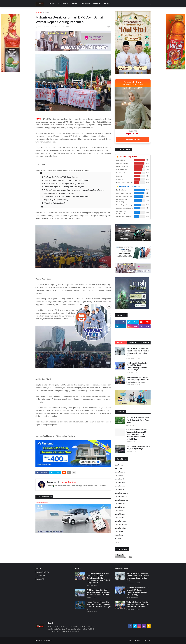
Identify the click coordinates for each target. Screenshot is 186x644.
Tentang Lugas (40, 575)
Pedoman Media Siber (43, 572)
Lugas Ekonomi (120, 482)
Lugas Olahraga (120, 514)
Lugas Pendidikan (121, 525)
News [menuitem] (74, 3)
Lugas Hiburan (120, 486)
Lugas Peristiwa (120, 528)
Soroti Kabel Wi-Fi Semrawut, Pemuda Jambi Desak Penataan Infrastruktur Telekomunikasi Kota (138, 352)
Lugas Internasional (121, 493)
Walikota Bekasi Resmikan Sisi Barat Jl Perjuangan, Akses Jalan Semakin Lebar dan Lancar (138, 380)
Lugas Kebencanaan (122, 500)
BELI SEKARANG (133, 140)
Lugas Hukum (120, 489)
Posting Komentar (42, 503)
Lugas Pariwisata (121, 521)
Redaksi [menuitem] (107, 3)
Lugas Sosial (119, 535)
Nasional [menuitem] (62, 3)
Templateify (48, 640)
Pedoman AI (40, 579)
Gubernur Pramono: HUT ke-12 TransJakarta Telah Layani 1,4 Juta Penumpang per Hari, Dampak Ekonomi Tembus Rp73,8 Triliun (138, 434)
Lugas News (46, 12)
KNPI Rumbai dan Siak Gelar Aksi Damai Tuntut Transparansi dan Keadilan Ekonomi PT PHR (98, 592)
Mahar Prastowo (69, 482)
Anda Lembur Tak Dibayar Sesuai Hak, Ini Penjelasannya (138, 448)
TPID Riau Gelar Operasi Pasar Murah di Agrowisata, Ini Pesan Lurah (138, 420)
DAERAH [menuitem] (97, 3)
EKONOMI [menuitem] (86, 3)
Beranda (38, 12)
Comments (145, 343)
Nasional (118, 539)
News (117, 542)
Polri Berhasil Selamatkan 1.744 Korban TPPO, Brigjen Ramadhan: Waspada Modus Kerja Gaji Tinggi (138, 366)
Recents (133, 343)
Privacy (137, 640)
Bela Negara (119, 465)
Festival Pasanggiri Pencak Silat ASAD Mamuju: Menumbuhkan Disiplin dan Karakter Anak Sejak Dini (99, 605)
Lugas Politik (119, 532)
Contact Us (147, 640)
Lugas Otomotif (120, 518)
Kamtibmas (119, 468)
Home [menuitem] (52, 3)
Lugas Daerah (120, 479)
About (130, 640)
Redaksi (38, 568)
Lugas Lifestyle (120, 507)
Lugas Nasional (120, 472)
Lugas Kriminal (120, 503)
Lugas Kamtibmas (121, 496)
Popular (121, 343)
